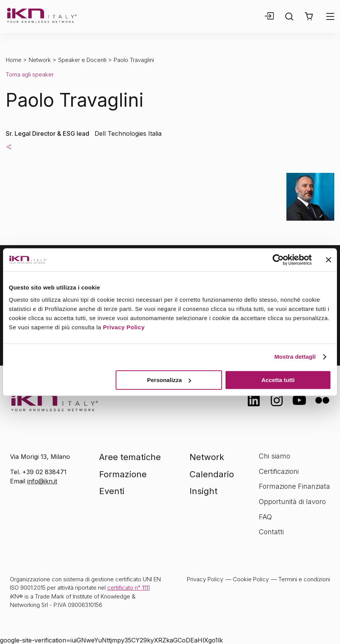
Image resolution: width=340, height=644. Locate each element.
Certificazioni (279, 471)
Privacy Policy (124, 327)
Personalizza (169, 380)
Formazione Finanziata (294, 486)
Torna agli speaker (30, 74)
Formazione (123, 474)
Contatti (271, 532)
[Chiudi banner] (329, 260)
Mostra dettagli (295, 357)
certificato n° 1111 (128, 588)
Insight (204, 491)
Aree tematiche (130, 457)
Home (14, 60)
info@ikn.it (42, 481)
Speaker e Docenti (82, 60)
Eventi (112, 491)
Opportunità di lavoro (292, 502)
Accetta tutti (278, 380)
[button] (309, 16)
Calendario (212, 474)
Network (40, 60)
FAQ (265, 517)
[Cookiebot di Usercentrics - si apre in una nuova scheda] (278, 260)
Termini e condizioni (304, 579)
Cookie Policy (251, 579)
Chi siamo (275, 456)
